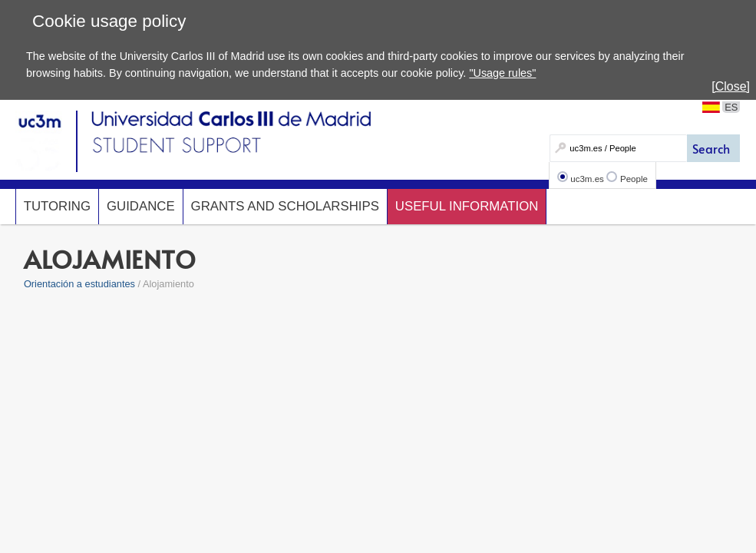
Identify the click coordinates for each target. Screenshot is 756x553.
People (634, 179)
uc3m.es (587, 179)
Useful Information (467, 206)
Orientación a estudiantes (79, 284)
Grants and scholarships (285, 206)
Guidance (141, 206)
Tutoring (57, 206)
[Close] (731, 86)
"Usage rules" (502, 73)
